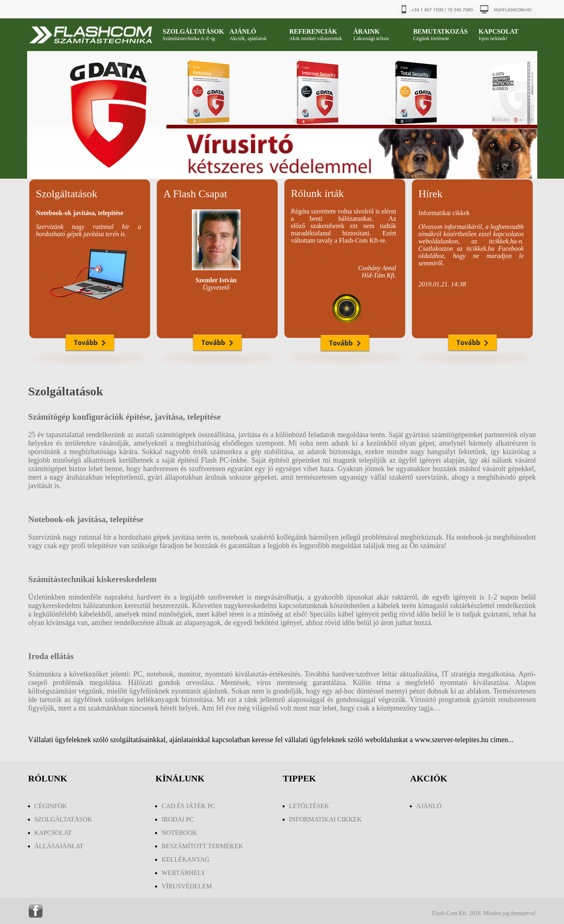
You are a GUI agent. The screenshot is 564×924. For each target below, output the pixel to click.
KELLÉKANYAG (185, 859)
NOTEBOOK (179, 833)
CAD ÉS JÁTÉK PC (188, 806)
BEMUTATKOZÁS (440, 31)
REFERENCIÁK (313, 31)
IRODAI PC (178, 819)
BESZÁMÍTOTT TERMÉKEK (202, 846)
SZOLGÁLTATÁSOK (194, 31)
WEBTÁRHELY (184, 873)
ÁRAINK (367, 31)
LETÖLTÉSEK (309, 806)
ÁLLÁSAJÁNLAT (59, 846)
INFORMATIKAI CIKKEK (326, 819)
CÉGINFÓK (51, 806)
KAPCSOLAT (498, 31)
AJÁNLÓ (243, 31)
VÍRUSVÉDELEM (187, 886)
